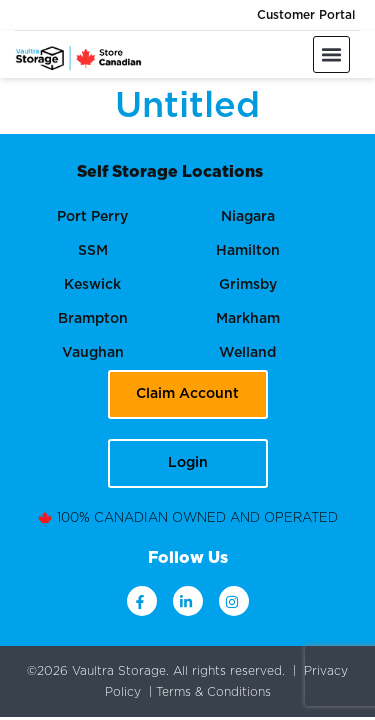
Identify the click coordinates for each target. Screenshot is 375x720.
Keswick (92, 285)
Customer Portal (306, 15)
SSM (93, 251)
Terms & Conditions (213, 691)
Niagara (248, 217)
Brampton (93, 319)
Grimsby (248, 285)
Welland (247, 353)
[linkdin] (188, 601)
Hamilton (248, 251)
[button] (331, 54)
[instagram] (234, 601)
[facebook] (142, 601)
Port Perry (92, 217)
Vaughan (93, 353)
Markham (248, 319)
